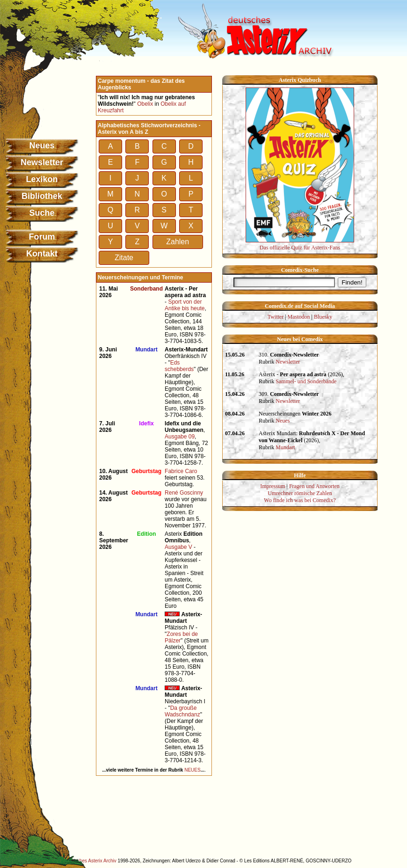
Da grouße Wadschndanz (182, 711)
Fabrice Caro (181, 471)
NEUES (192, 770)
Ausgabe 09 (180, 437)
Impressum (273, 486)
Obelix (145, 104)
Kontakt (42, 254)
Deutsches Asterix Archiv (91, 861)
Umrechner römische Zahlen (300, 493)
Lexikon (42, 179)
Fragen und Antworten (314, 486)
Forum (42, 237)
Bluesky (323, 317)
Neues (42, 146)
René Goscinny (184, 493)
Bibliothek (42, 196)
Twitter (276, 317)
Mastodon (299, 317)
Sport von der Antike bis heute (185, 305)
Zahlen (178, 242)
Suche (42, 213)
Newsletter (42, 162)
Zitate (124, 258)
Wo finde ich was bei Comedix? (300, 500)
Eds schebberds (179, 366)
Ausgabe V (178, 547)
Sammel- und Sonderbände (306, 381)
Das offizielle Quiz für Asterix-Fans (300, 244)
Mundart (285, 447)
